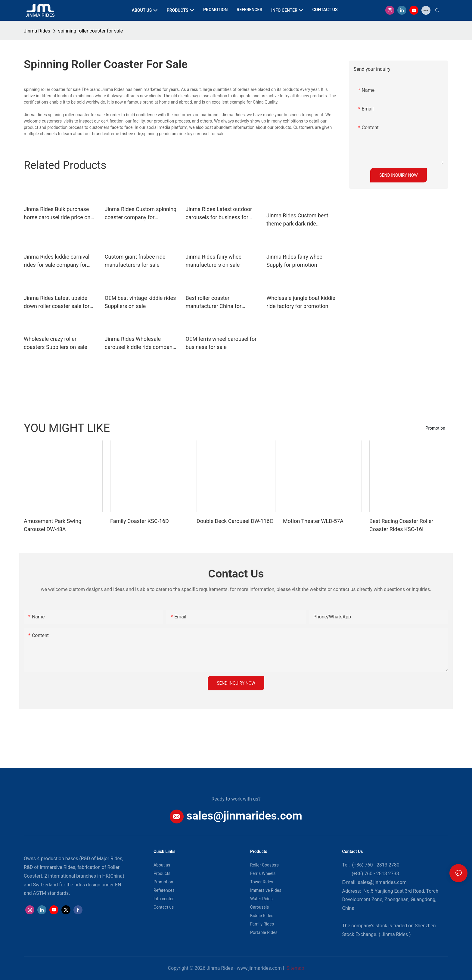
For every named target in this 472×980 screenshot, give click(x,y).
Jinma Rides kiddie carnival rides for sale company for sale (57, 261)
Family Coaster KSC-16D (140, 521)
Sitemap (295, 968)
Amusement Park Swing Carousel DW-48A (53, 525)
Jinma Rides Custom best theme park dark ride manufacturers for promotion (301, 220)
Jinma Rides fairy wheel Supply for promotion (295, 261)
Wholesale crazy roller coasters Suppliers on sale (56, 343)
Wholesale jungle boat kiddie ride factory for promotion (301, 302)
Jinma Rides (37, 31)
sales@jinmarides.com (244, 816)
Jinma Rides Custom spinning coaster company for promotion (141, 214)
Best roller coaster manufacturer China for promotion (214, 302)
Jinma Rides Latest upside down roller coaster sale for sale (57, 302)
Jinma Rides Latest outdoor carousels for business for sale (219, 214)
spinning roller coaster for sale (91, 31)
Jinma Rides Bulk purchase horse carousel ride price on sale (57, 214)
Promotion (435, 428)
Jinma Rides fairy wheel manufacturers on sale (214, 261)
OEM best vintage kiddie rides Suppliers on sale (140, 302)
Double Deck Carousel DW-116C (235, 521)
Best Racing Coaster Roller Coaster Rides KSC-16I (401, 525)
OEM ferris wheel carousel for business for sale (221, 343)
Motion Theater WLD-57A (313, 521)
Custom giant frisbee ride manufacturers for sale (135, 261)
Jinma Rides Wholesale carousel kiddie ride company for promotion (140, 343)
